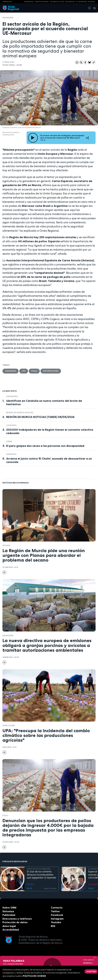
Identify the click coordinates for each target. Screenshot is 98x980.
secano (6, 545)
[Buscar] (93, 8)
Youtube (56, 922)
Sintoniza (8, 911)
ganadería (8, 18)
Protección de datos (15, 922)
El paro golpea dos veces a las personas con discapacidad (45, 446)
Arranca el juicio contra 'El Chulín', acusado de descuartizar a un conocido (49, 460)
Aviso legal (9, 926)
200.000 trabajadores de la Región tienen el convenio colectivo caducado (50, 431)
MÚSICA (31, 884)
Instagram (57, 919)
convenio (11, 425)
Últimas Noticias (57, 2)
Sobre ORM (9, 908)
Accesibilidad (11, 930)
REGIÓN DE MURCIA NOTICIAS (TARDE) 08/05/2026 (40, 417)
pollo (34, 371)
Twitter (55, 911)
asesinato (11, 454)
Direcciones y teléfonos (17, 919)
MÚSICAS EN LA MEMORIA (39, 869)
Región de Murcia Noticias (20, 413)
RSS (53, 926)
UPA (24, 371)
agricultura (9, 725)
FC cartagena (82, 2)
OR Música (88, 963)
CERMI (9, 441)
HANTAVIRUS (29, 2)
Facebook (57, 915)
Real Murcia (70, 2)
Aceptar (91, 971)
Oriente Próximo (42, 2)
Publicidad (9, 915)
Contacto (57, 908)
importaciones (51, 371)
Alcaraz (92, 2)
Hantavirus (12, 396)
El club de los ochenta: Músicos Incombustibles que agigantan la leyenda (41, 875)
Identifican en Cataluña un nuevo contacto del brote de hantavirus (44, 402)
